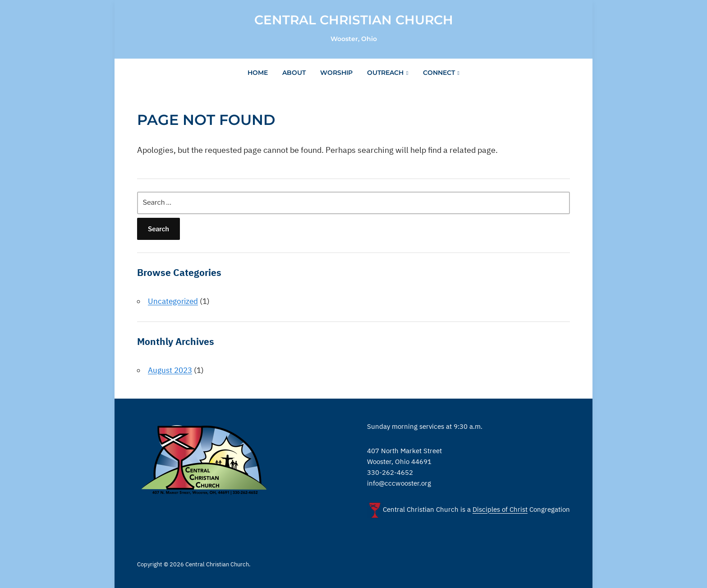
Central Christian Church (354, 20)
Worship (336, 73)
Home (258, 73)
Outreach (385, 73)
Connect (439, 73)
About (294, 73)
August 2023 (170, 370)
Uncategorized (173, 301)
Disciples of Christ (500, 510)
